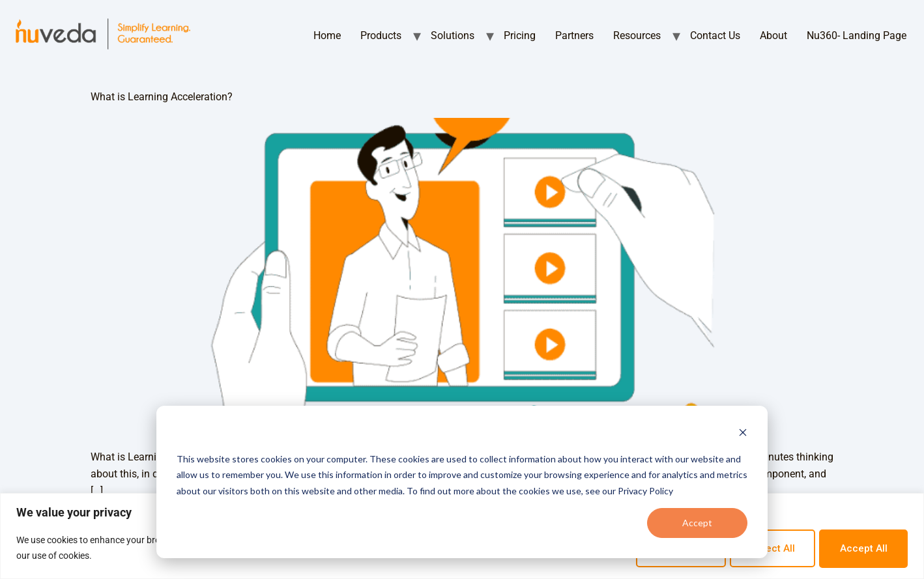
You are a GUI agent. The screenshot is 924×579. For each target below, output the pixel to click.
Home (327, 35)
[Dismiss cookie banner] (743, 434)
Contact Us (715, 35)
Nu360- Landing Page (857, 35)
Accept (697, 523)
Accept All (860, 548)
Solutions (453, 35)
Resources (637, 35)
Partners (574, 35)
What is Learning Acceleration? (162, 97)
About (773, 35)
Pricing (520, 35)
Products (381, 35)
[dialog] (462, 482)
